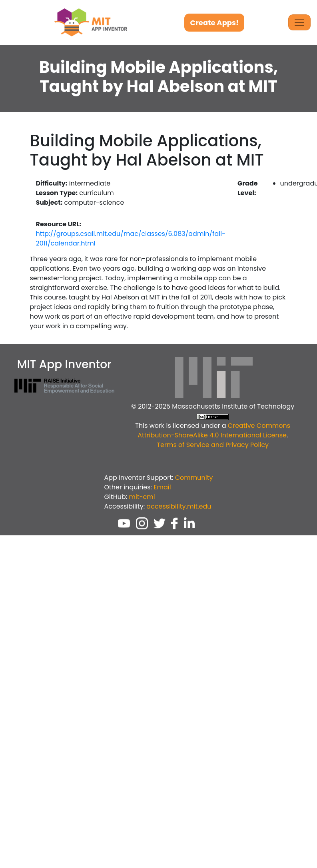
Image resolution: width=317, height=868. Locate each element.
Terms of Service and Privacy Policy (213, 445)
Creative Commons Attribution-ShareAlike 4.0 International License (214, 430)
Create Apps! (214, 23)
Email (162, 487)
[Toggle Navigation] (299, 22)
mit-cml (142, 497)
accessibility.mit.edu (179, 506)
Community (194, 478)
